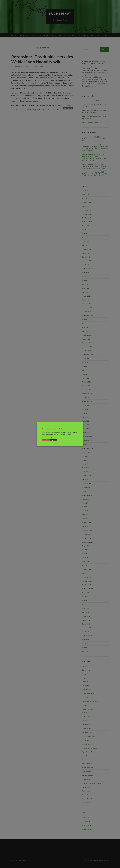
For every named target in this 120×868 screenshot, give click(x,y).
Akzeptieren (46, 440)
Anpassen (53, 440)
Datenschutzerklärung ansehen (51, 438)
